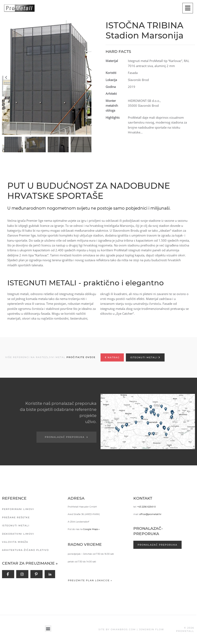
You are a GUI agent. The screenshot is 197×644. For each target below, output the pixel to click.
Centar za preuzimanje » (30, 563)
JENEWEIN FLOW (151, 629)
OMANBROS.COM (123, 629)
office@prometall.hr (150, 514)
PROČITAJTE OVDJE (81, 357)
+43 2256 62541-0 (146, 507)
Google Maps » (91, 529)
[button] (48, 78)
